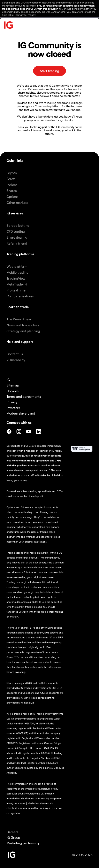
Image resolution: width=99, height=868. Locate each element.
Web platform (17, 266)
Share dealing (17, 237)
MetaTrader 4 (17, 284)
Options (12, 197)
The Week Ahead (19, 319)
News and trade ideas (23, 325)
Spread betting (18, 225)
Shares (12, 191)
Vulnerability (16, 360)
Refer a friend (17, 243)
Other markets (17, 202)
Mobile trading (18, 272)
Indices (12, 185)
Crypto (12, 173)
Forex (11, 179)
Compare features (20, 296)
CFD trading (16, 231)
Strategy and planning (23, 331)
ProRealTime (16, 290)
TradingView (16, 278)
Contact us (15, 354)
